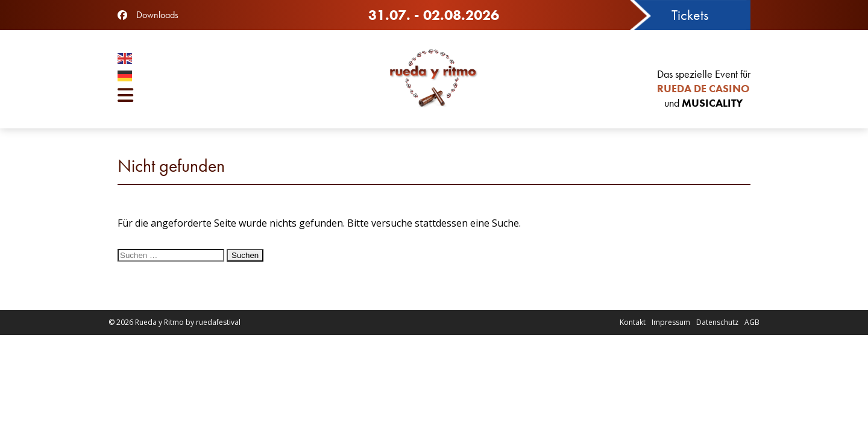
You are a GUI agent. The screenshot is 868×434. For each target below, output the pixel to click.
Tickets (690, 15)
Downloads (157, 15)
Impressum (671, 322)
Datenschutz (717, 322)
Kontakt (633, 322)
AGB (752, 322)
